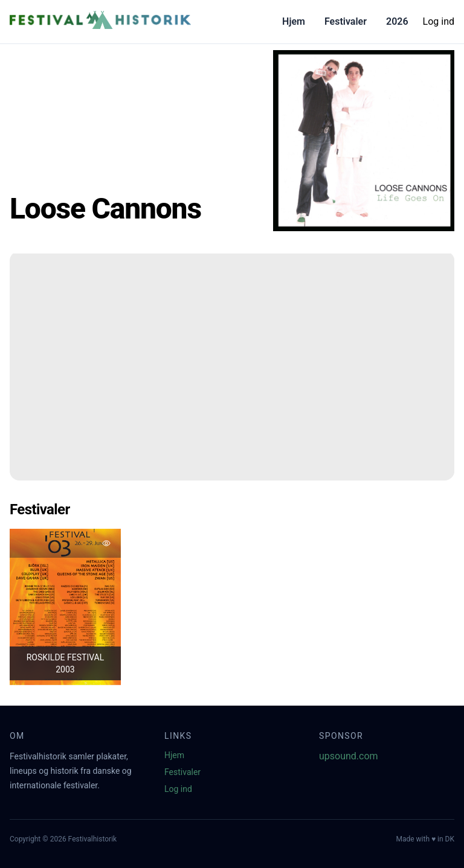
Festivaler (346, 21)
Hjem (294, 21)
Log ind (439, 21)
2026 (397, 21)
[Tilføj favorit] (106, 543)
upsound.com (349, 756)
